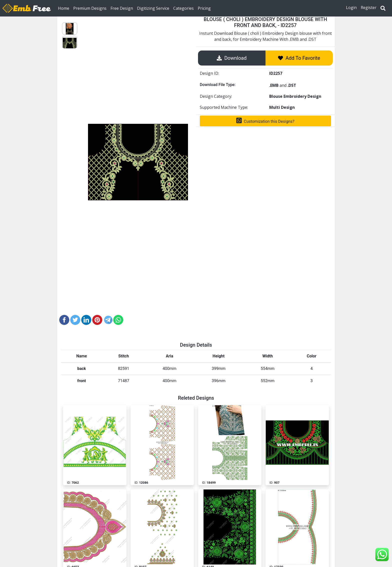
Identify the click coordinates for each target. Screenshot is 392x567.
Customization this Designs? (265, 121)
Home (65, 8)
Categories (183, 8)
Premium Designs (90, 8)
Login (351, 8)
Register (369, 8)
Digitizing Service (153, 8)
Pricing (204, 8)
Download (232, 58)
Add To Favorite (299, 58)
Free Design (122, 8)
